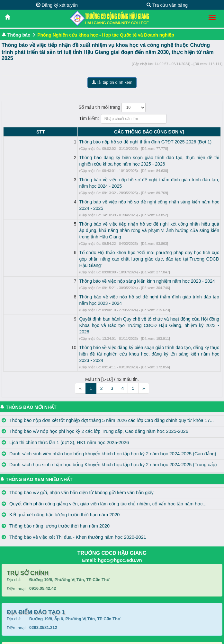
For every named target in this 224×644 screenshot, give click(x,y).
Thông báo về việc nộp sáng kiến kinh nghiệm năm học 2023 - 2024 (84, 255)
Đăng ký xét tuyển (57, 5)
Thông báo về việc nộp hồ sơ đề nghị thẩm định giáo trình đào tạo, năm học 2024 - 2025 (105, 180)
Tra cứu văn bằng (167, 5)
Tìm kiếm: (112, 119)
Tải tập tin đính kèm (112, 82)
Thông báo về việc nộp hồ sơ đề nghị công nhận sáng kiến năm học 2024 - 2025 (97, 195)
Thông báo (19, 35)
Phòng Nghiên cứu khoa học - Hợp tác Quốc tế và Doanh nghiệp (106, 35)
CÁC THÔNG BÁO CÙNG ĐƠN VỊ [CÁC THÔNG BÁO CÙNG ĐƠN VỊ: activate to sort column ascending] (118, 132)
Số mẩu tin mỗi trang (112, 107)
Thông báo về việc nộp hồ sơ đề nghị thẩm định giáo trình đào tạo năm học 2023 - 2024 (105, 271)
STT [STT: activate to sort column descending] (9, 132)
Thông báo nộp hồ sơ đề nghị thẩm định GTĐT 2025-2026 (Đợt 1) (83, 142)
